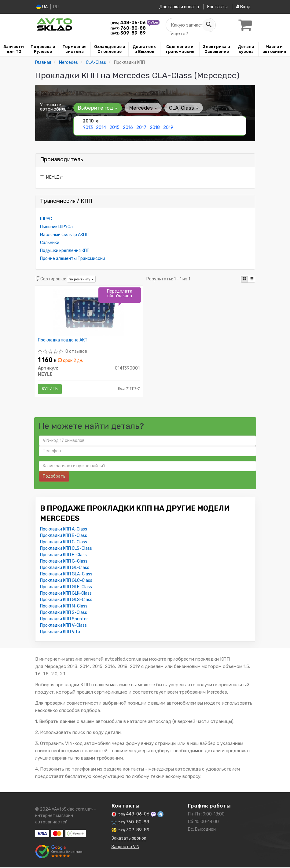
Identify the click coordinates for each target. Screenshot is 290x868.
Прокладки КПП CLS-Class (66, 549)
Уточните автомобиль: (54, 107)
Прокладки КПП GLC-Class (66, 581)
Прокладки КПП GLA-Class (66, 575)
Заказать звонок (129, 839)
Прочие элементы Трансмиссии (73, 259)
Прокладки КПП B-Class (64, 536)
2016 (128, 128)
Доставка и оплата (179, 7)
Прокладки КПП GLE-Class (66, 587)
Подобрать (54, 477)
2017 (141, 128)
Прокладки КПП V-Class (63, 626)
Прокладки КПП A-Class (64, 530)
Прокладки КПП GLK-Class (66, 594)
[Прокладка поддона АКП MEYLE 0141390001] (89, 312)
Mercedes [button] (143, 108)
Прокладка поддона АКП (63, 340)
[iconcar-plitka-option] (244, 279)
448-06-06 (128, 23)
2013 (88, 128)
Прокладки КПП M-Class (64, 607)
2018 (155, 128)
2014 (101, 128)
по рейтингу (81, 279)
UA (42, 7)
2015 (114, 128)
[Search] (208, 25)
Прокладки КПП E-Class (63, 555)
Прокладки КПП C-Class (64, 543)
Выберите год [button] (98, 108)
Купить (50, 389)
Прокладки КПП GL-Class (65, 568)
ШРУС (46, 219)
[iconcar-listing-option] (251, 279)
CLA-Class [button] (183, 108)
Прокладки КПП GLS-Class (66, 600)
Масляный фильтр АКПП (64, 235)
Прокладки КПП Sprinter (64, 620)
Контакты (217, 7)
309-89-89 (128, 33)
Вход (243, 7)
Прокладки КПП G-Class (64, 562)
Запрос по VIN (125, 847)
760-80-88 (128, 28)
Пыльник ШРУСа (56, 227)
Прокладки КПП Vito (60, 632)
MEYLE (52, 177)
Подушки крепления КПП (65, 251)
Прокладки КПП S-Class (64, 613)
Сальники (50, 243)
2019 (168, 128)
